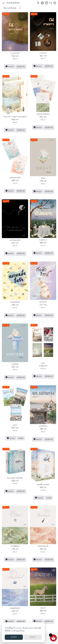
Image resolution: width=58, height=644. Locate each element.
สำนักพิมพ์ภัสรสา (13, 3)
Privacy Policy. (19, 631)
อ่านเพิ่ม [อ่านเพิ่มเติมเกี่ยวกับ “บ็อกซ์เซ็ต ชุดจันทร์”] (49, 498)
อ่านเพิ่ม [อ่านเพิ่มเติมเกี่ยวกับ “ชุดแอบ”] (21, 438)
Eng (51, 3)
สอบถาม (9, 66)
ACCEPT (14, 637)
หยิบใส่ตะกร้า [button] (21, 67)
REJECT (33, 637)
